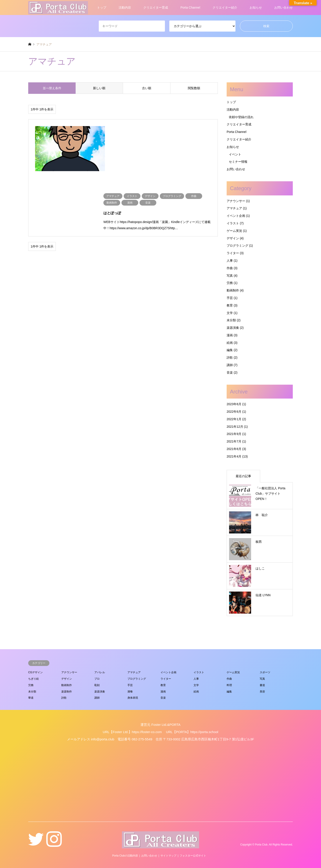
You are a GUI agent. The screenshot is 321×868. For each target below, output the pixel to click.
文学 (230, 313)
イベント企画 (236, 216)
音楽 (230, 373)
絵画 (230, 343)
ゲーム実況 (234, 231)
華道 (31, 698)
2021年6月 (234, 449)
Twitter (36, 845)
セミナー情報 (238, 162)
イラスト (233, 223)
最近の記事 (243, 476)
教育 (230, 305)
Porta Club (261, 845)
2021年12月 (235, 427)
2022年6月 (234, 412)
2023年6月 (234, 404)
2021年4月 (234, 456)
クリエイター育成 (156, 8)
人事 (230, 261)
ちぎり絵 (34, 679)
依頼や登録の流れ (241, 117)
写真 (230, 276)
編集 (230, 350)
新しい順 (99, 88)
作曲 (230, 268)
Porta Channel (190, 8)
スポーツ (265, 672)
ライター (233, 253)
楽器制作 (67, 692)
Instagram (54, 845)
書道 (262, 685)
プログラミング (237, 246)
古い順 (147, 88)
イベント (235, 154)
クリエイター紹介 (225, 8)
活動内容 (125, 8)
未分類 (231, 320)
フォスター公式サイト (193, 856)
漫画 (230, 335)
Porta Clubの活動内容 (125, 856)
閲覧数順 (194, 88)
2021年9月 (234, 434)
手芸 (230, 298)
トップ (102, 8)
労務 (230, 283)
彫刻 (97, 685)
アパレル (100, 672)
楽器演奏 (233, 328)
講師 (230, 365)
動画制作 (233, 290)
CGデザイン (35, 672)
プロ (97, 679)
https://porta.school (204, 732)
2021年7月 (234, 441)
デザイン (233, 238)
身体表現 (133, 698)
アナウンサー (236, 201)
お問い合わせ (284, 8)
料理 (229, 685)
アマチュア (234, 208)
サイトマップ (168, 856)
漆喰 (130, 692)
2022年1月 (234, 419)
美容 (262, 692)
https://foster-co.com (147, 732)
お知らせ (256, 8)
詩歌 (230, 357)
